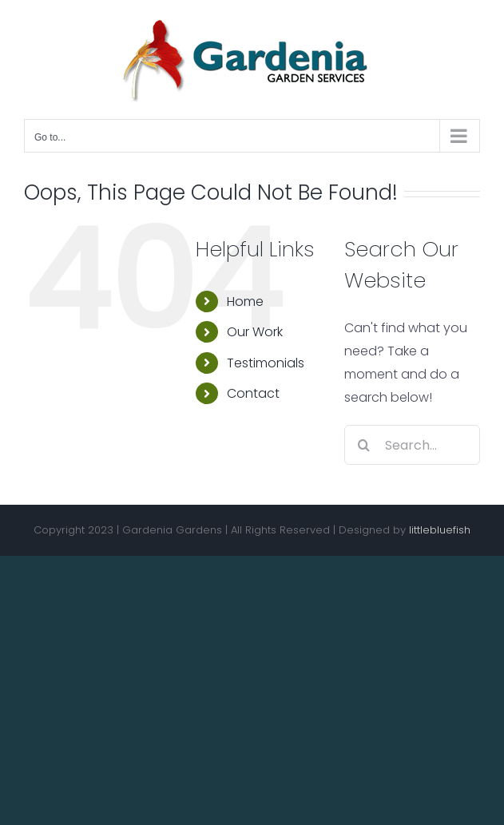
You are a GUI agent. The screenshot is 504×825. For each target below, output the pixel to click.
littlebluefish (440, 530)
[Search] (364, 445)
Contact (253, 393)
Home (245, 301)
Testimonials (266, 363)
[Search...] (412, 445)
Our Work (255, 332)
